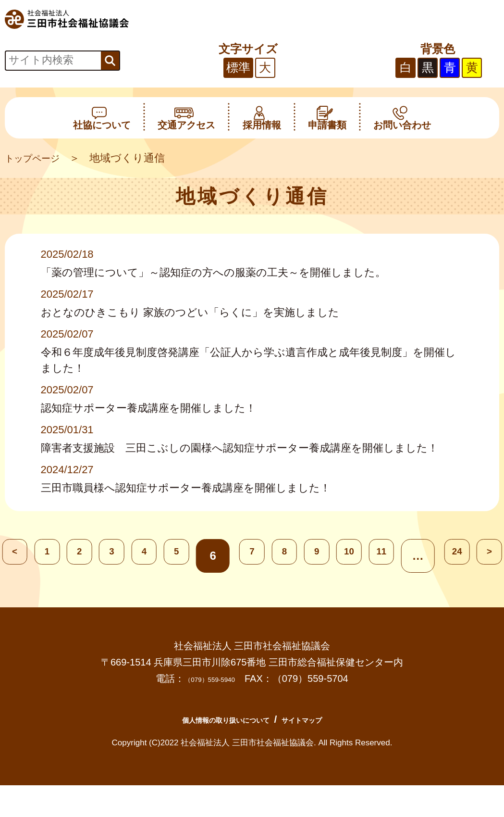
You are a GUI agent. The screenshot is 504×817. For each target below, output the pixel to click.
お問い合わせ (402, 118)
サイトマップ (325, 719)
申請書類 (327, 118)
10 (382, 556)
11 (425, 556)
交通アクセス (186, 118)
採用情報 (262, 118)
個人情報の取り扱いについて (214, 719)
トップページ (38, 158)
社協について (102, 118)
